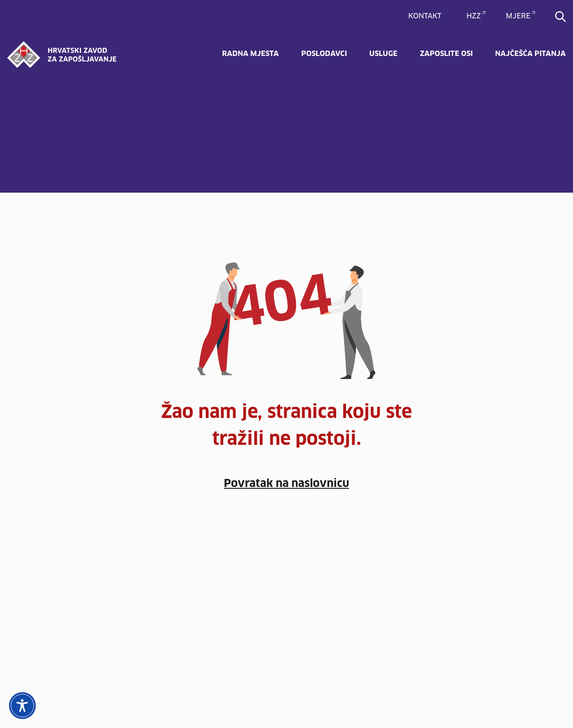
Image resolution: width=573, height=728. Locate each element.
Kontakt (425, 16)
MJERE (518, 16)
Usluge (383, 54)
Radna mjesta (250, 54)
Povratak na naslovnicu (286, 484)
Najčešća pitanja (530, 54)
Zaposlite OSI (446, 54)
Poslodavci (324, 54)
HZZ (474, 16)
